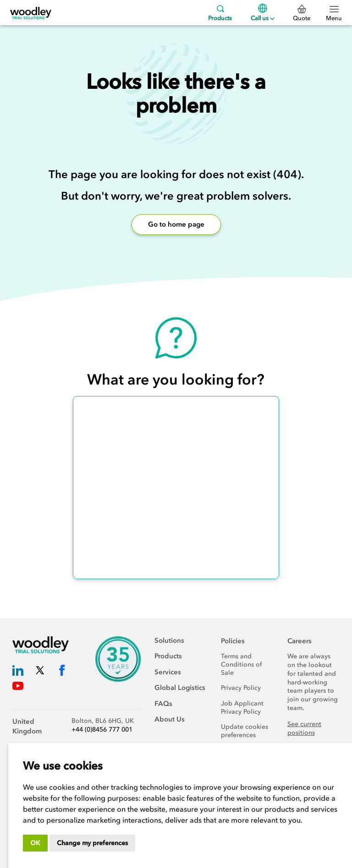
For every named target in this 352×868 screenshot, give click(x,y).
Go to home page (176, 224)
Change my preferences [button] (92, 843)
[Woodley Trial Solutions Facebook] (62, 672)
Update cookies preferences (245, 731)
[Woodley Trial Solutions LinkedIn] (18, 672)
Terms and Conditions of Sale (241, 665)
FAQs (163, 704)
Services (168, 672)
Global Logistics (180, 688)
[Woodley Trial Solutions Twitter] (40, 672)
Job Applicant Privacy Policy (242, 708)
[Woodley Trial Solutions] (31, 13)
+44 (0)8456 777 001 (102, 730)
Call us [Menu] (263, 13)
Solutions (169, 640)
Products (220, 13)
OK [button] (35, 843)
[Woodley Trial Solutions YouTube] (18, 688)
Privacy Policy (241, 688)
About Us (170, 719)
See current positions (304, 728)
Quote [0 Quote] (302, 13)
